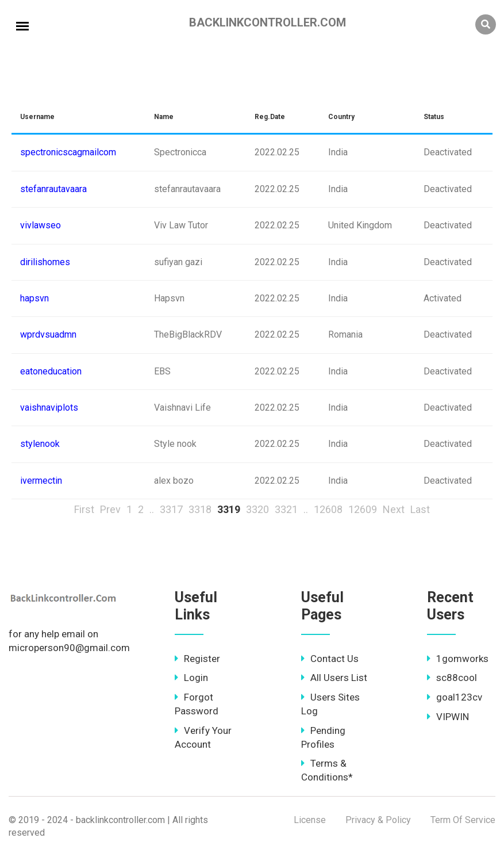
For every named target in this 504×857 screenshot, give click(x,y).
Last (420, 509)
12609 (363, 509)
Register (197, 659)
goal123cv (455, 697)
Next (394, 509)
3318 (200, 509)
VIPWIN (448, 717)
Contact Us (330, 659)
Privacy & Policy (378, 820)
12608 (328, 509)
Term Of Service (463, 820)
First (84, 509)
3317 (171, 509)
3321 (286, 509)
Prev (110, 509)
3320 (257, 509)
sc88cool (452, 678)
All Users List (334, 678)
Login (191, 678)
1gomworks (458, 659)
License (310, 820)
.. (152, 509)
